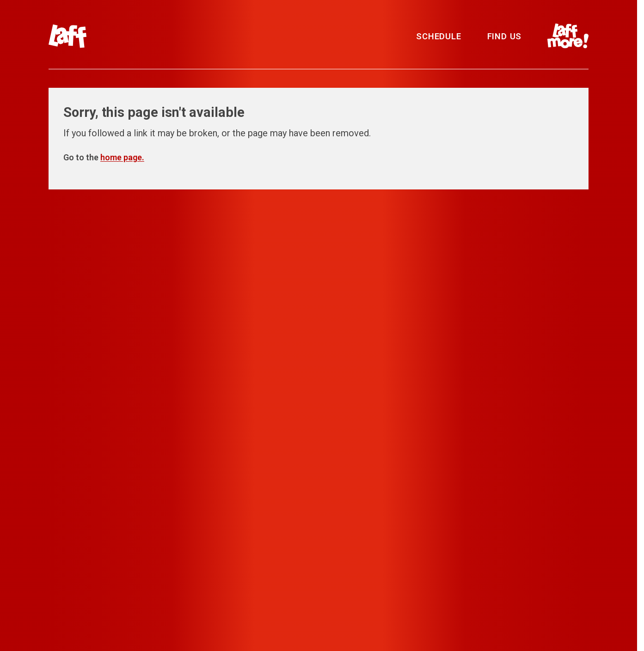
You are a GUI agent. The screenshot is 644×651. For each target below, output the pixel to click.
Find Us (505, 36)
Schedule (439, 36)
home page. (122, 157)
